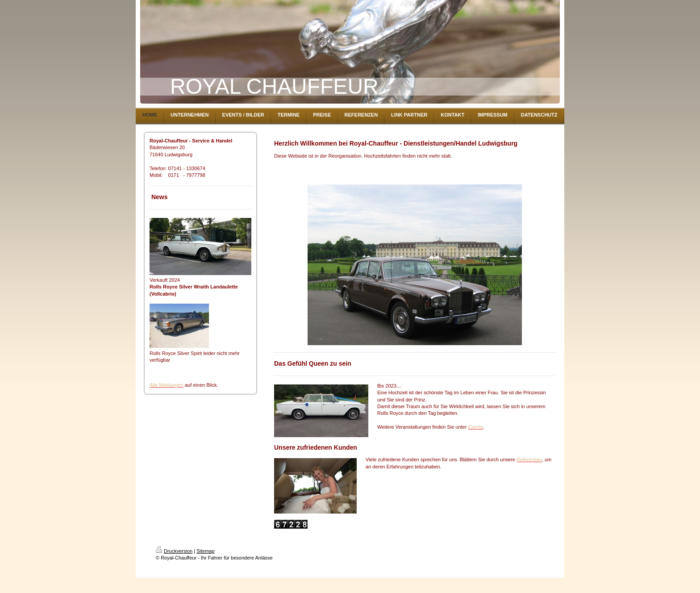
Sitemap (205, 551)
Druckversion (174, 551)
